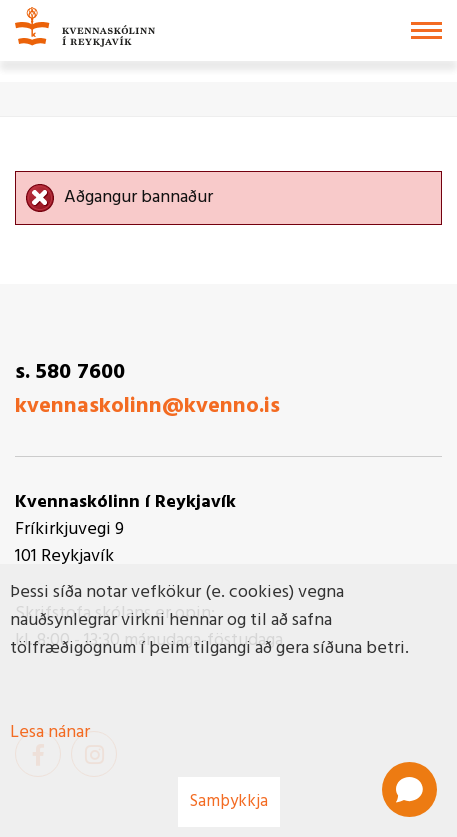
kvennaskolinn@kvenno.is (147, 406)
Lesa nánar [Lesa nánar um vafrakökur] (50, 732)
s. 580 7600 (70, 372)
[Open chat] (409, 789)
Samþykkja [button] (229, 801)
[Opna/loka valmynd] (426, 30)
